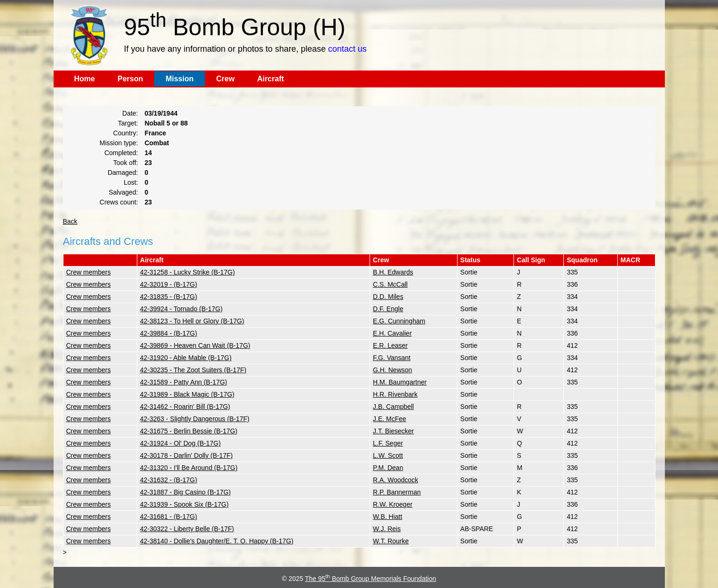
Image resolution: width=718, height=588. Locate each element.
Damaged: (123, 172)
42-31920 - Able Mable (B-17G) (186, 358)
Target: (128, 123)
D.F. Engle (388, 309)
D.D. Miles (388, 297)
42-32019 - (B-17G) (169, 284)
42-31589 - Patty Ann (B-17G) (184, 382)
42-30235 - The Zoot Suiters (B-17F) (193, 370)
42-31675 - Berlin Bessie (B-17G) (189, 431)
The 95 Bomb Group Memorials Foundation (371, 579)
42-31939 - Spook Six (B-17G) (184, 504)
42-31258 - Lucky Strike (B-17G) (188, 272)
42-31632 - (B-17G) (169, 480)
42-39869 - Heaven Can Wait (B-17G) (195, 345)
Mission (180, 79)
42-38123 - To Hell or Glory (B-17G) (192, 321)
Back (70, 221)
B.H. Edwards (393, 272)
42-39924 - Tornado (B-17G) (181, 309)
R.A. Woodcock (395, 480)
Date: (130, 113)
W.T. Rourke (391, 541)
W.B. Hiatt (387, 517)
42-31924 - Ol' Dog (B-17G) (181, 443)
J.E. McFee (390, 419)
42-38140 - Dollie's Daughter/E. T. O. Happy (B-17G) (217, 541)
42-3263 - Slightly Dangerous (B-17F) (195, 419)
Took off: (126, 163)
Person (130, 79)
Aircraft (271, 79)
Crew (225, 79)
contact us (347, 49)
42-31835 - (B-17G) (169, 297)
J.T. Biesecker (393, 431)
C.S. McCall (390, 284)
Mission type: (119, 143)
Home (85, 79)
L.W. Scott (388, 455)
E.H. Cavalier (392, 333)
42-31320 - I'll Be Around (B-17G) (189, 468)
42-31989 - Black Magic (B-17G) (187, 394)
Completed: (121, 153)
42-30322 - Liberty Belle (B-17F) (187, 529)
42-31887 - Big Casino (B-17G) (185, 492)
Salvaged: (123, 192)
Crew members (89, 272)
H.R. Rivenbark (395, 394)
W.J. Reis (387, 529)
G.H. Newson (392, 370)
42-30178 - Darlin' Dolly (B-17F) (186, 455)
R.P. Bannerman (397, 492)
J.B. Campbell (393, 407)
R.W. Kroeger (393, 504)
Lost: (131, 182)
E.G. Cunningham (399, 321)
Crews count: (119, 202)
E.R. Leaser (390, 345)
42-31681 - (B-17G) (169, 517)
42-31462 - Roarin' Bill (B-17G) (185, 407)
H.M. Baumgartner (400, 382)
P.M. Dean (388, 468)
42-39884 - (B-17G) (169, 333)
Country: (126, 133)
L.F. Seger (388, 443)
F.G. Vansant (392, 358)
